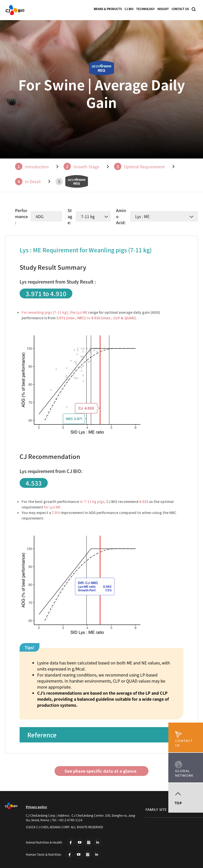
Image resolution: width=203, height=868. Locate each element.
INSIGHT (163, 9)
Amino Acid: (121, 216)
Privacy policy (36, 807)
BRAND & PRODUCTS (108, 9)
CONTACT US (180, 9)
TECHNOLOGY (145, 9)
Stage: (70, 216)
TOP (178, 803)
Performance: (21, 216)
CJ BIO (129, 9)
